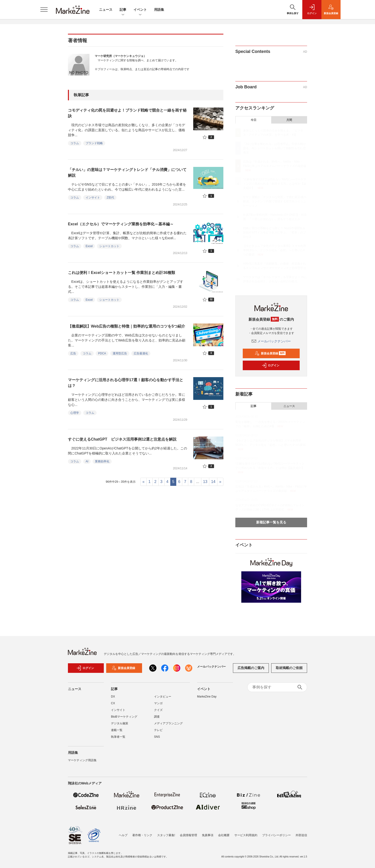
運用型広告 (120, 353)
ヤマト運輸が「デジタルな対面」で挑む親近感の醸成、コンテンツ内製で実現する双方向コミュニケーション (275, 201)
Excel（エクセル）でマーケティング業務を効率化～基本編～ (121, 224)
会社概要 (224, 835)
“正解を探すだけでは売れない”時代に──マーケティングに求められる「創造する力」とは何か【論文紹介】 (275, 184)
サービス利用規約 (246, 835)
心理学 (75, 413)
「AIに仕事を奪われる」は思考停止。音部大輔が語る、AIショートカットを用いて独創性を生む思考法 (274, 148)
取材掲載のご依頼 (289, 668)
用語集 (159, 10)
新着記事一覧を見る (271, 522)
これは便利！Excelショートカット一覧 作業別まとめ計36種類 (121, 273)
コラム (75, 143)
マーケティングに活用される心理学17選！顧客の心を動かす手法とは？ (126, 383)
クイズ (158, 710)
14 (213, 482)
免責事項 (208, 835)
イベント (140, 10)
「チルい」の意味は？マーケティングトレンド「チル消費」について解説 (127, 173)
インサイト (93, 198)
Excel (89, 246)
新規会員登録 (270, 353)
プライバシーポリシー (276, 835)
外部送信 (301, 835)
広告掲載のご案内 (251, 668)
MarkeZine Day (207, 697)
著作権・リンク (142, 835)
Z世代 (110, 198)
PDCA (102, 353)
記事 (123, 10)
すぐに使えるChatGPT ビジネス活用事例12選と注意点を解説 (122, 439)
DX (113, 697)
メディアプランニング (168, 723)
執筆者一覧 (118, 737)
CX (113, 703)
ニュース (106, 10)
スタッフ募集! (166, 835)
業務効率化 (102, 461)
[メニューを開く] (44, 10)
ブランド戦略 (94, 143)
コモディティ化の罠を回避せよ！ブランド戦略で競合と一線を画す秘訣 (127, 113)
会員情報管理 (188, 835)
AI (87, 461)
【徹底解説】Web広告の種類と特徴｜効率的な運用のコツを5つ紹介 (127, 326)
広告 (73, 353)
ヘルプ (123, 835)
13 (205, 482)
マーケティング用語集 (82, 760)
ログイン (270, 365)
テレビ (158, 730)
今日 (254, 120)
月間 (289, 120)
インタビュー (163, 697)
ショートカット (109, 246)
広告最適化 (141, 353)
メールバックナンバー (271, 341)
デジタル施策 (120, 723)
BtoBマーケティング (124, 717)
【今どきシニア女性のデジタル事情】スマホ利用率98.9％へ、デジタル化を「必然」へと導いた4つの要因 (275, 250)
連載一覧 (117, 730)
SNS (157, 737)
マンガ (158, 703)
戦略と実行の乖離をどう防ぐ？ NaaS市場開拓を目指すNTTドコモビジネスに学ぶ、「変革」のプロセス (274, 233)
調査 (157, 717)
